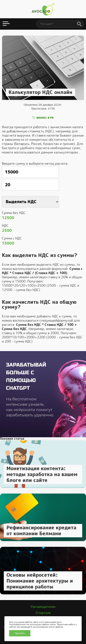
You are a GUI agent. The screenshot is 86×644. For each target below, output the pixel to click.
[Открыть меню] (6, 24)
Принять (20, 633)
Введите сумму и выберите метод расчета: (35, 164)
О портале (43, 613)
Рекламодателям (43, 607)
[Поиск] (79, 24)
